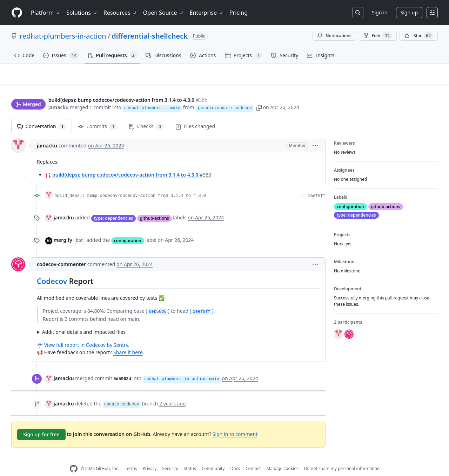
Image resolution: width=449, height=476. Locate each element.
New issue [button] (416, 79)
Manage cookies (282, 458)
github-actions (155, 207)
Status (190, 458)
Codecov (52, 270)
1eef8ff (317, 185)
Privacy (150, 458)
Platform (46, 13)
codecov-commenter (61, 253)
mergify (63, 229)
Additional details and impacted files (84, 321)
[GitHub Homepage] (74, 458)
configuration (128, 229)
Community (213, 458)
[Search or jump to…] (358, 13)
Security (170, 458)
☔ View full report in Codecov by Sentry (82, 334)
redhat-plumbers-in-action (63, 36)
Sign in (380, 12)
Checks (146, 116)
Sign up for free (41, 423)
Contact (253, 458)
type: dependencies (114, 207)
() (158, 300)
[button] (277, 94)
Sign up (409, 12)
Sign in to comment (235, 423)
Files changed (195, 115)
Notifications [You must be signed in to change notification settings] (334, 36)
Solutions (82, 13)
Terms (131, 458)
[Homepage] (17, 13)
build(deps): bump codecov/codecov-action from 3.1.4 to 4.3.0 (132, 164)
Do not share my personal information (342, 458)
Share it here (128, 341)
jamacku (59, 94)
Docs (235, 458)
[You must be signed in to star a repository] (419, 36)
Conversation (42, 116)
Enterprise (207, 13)
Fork (378, 36)
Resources (120, 13)
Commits (97, 116)
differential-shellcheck (150, 36)
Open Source (164, 13)
